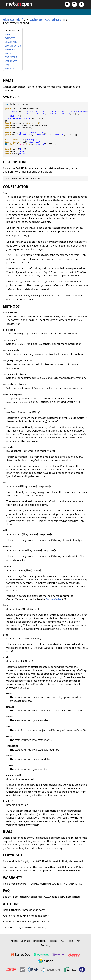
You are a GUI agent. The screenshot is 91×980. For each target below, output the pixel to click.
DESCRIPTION (12, 42)
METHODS (10, 49)
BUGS (8, 53)
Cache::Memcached (19, 104)
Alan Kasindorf (13, 20)
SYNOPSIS (10, 38)
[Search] (67, 4)
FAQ (7, 65)
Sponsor (25, 941)
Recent (53, 941)
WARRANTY (11, 61)
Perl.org (45, 945)
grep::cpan (39, 941)
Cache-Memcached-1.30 (45, 20)
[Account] (81, 4)
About (14, 941)
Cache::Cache (53, 599)
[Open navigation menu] (74, 4)
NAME (8, 34)
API (78, 941)
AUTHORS (10, 69)
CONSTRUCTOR (13, 46)
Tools (71, 941)
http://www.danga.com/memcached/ (23, 178)
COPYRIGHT (11, 57)
